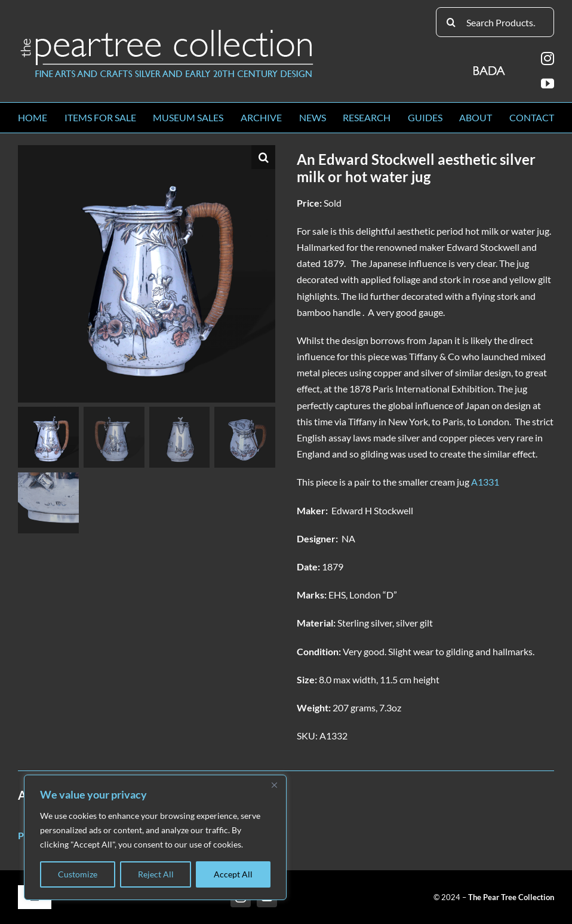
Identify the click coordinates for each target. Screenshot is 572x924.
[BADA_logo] (490, 67)
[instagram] (548, 59)
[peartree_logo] (167, 32)
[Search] (451, 22)
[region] (155, 837)
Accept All (233, 874)
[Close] (274, 785)
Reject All (156, 874)
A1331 (485, 482)
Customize (78, 874)
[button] (263, 157)
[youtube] (548, 84)
